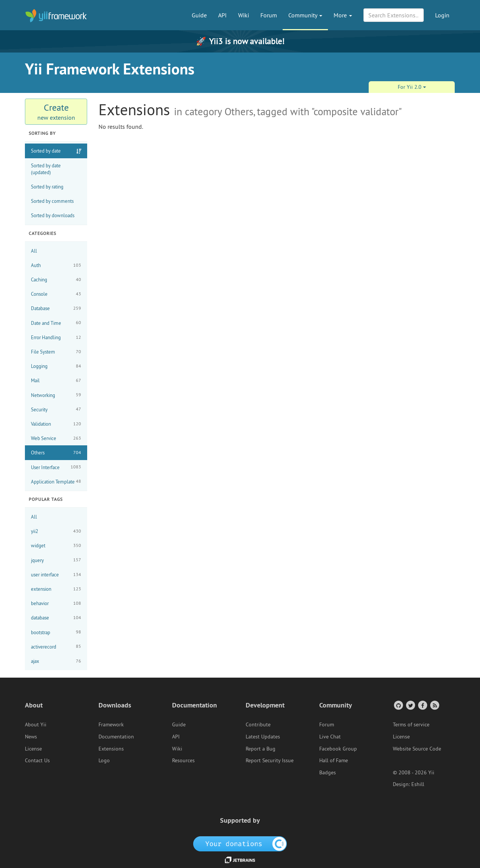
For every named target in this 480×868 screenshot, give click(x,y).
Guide (199, 15)
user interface (56, 575)
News (31, 737)
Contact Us (37, 760)
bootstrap (56, 632)
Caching (56, 280)
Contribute (258, 724)
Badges (328, 772)
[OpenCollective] (240, 843)
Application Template (56, 481)
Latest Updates (263, 737)
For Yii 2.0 (412, 87)
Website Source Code (417, 749)
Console (56, 294)
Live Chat (330, 737)
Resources (183, 760)
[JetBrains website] (240, 859)
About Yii (36, 724)
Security (56, 409)
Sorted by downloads (53, 215)
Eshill (418, 784)
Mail (56, 381)
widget (56, 546)
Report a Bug (261, 749)
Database (56, 308)
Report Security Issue (270, 760)
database (56, 618)
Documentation (116, 737)
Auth (56, 265)
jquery (56, 560)
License (33, 749)
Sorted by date (46, 151)
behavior (56, 603)
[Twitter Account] (410, 705)
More (343, 15)
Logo (104, 760)
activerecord (56, 646)
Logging (56, 366)
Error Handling (56, 337)
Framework (111, 724)
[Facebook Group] (422, 705)
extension (56, 589)
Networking (56, 395)
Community (305, 15)
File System (56, 352)
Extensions (111, 749)
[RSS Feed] (434, 705)
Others (56, 453)
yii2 (56, 531)
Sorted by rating (47, 187)
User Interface (56, 467)
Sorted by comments (52, 201)
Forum (269, 15)
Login (442, 15)
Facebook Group (338, 749)
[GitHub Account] (398, 705)
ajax (56, 661)
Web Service (56, 438)
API (222, 15)
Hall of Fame (334, 760)
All (34, 251)
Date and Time (56, 323)
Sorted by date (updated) (46, 169)
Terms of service (411, 724)
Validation (56, 424)
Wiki (244, 15)
